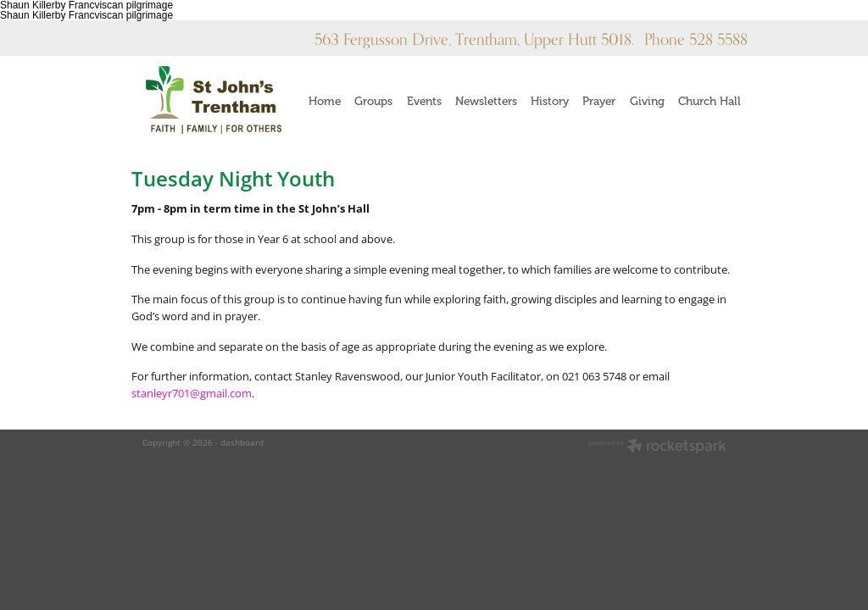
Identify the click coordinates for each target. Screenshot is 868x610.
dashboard (242, 442)
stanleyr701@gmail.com (192, 393)
